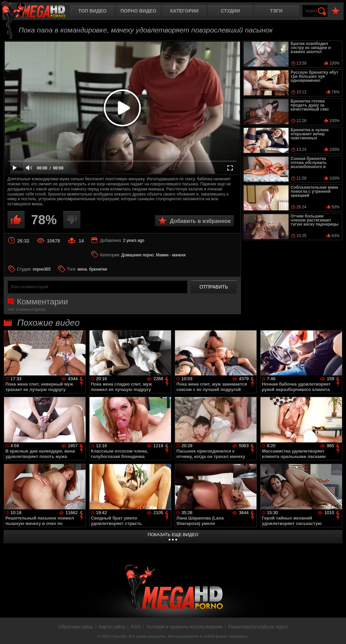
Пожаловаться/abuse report (258, 627)
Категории (184, 11)
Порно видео (139, 11)
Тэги (276, 11)
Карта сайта (112, 627)
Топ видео (92, 11)
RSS (136, 627)
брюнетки (98, 269)
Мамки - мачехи (171, 255)
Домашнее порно (138, 255)
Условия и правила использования (184, 627)
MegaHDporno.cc (39, 12)
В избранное (336, 11)
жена (82, 269)
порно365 (42, 269)
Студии (230, 11)
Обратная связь (76, 627)
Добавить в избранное (200, 221)
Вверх (336, 631)
